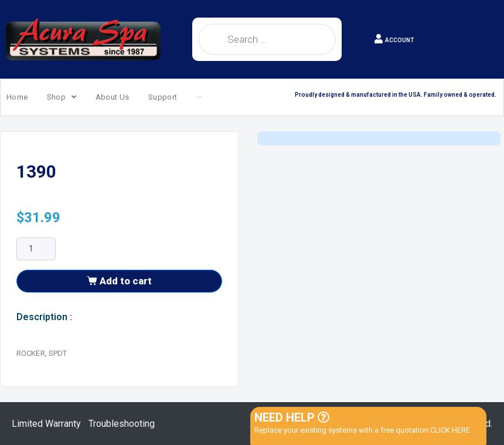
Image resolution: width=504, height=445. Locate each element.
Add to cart (126, 305)
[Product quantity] (36, 273)
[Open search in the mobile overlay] (267, 39)
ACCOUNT (399, 40)
